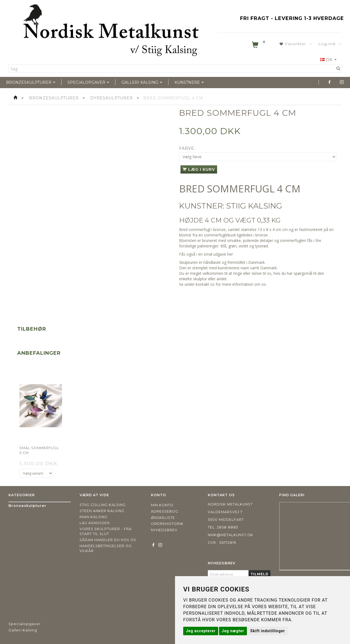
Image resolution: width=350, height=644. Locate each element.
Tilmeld (259, 574)
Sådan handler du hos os (108, 540)
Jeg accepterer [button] (201, 631)
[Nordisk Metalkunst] (111, 31)
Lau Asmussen (95, 523)
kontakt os (205, 284)
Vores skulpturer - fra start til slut (106, 531)
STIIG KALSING (254, 206)
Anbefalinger (39, 353)
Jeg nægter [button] (233, 631)
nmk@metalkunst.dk (231, 535)
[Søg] (338, 69)
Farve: (187, 148)
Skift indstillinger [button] (268, 631)
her (230, 254)
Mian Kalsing (94, 517)
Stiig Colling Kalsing (103, 505)
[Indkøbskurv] (259, 46)
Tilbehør (32, 329)
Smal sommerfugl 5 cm (39, 450)
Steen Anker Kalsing (102, 511)
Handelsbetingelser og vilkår (106, 548)
